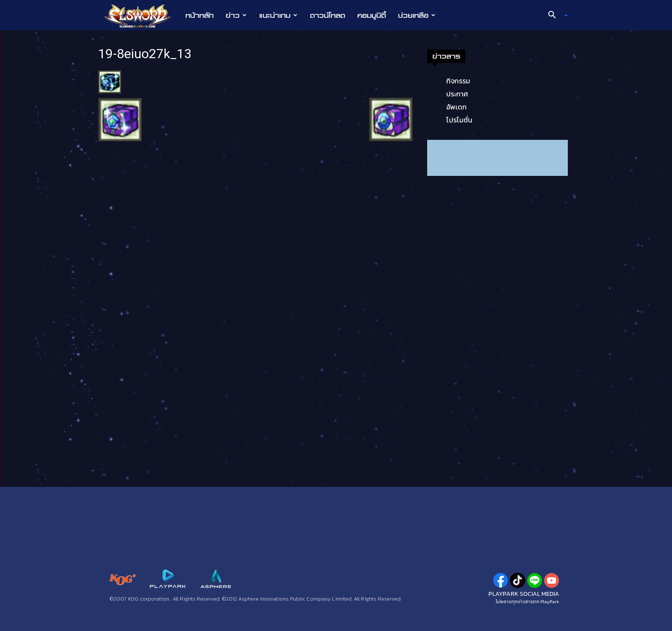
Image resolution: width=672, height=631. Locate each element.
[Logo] (142, 16)
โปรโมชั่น (459, 120)
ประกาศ (457, 94)
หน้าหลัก (199, 15)
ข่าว (236, 15)
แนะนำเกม (278, 15)
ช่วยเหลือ (417, 15)
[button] (555, 16)
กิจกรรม (458, 81)
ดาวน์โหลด (328, 15)
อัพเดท (456, 107)
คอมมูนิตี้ (372, 15)
